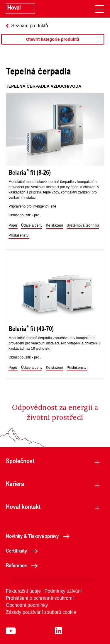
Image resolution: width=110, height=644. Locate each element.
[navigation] (99, 9)
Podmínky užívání (63, 591)
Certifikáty (23, 550)
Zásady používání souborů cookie (41, 612)
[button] (13, 226)
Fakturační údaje (23, 591)
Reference (23, 565)
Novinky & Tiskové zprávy (39, 536)
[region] (53, 45)
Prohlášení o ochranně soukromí (40, 598)
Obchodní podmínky (27, 605)
